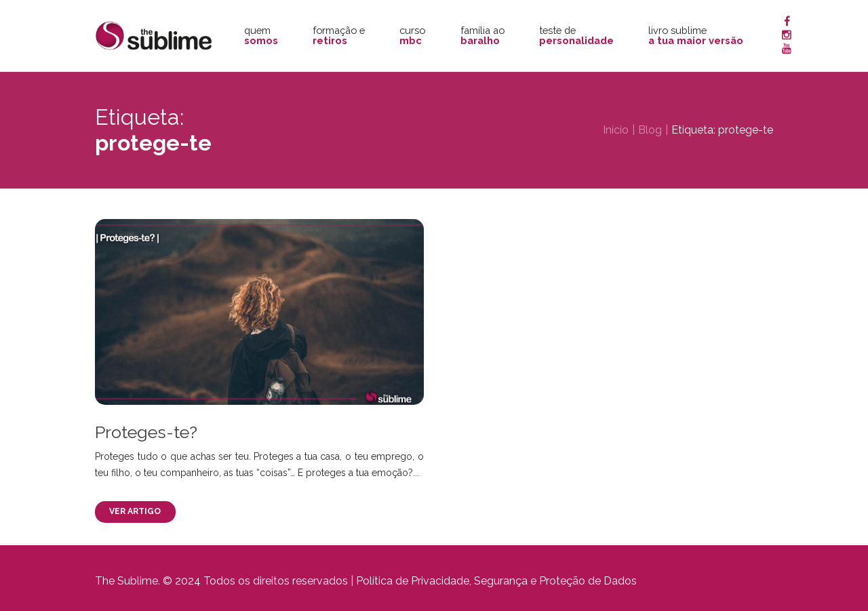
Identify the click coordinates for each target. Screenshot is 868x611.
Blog (650, 130)
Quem (261, 35)
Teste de (576, 35)
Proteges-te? (146, 432)
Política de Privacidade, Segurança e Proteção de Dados (496, 581)
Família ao (482, 35)
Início (616, 130)
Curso (412, 35)
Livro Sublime (696, 35)
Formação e (339, 35)
